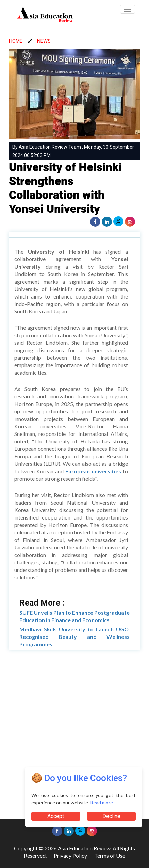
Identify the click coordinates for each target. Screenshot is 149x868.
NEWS (44, 41)
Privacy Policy (70, 856)
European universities (93, 471)
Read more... (103, 803)
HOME (16, 41)
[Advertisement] (74, 731)
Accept (56, 816)
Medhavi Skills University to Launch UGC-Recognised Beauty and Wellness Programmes (74, 637)
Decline (111, 816)
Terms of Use (110, 856)
